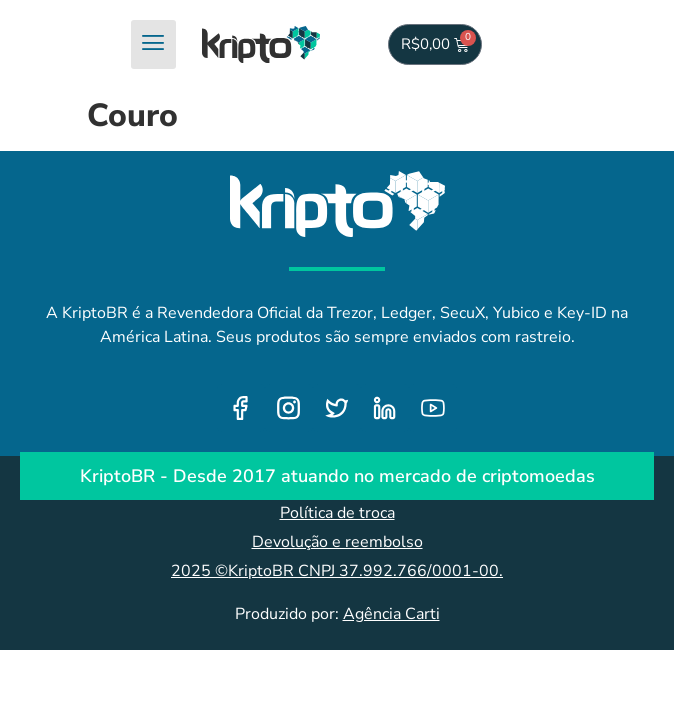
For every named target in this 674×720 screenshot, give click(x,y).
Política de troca (337, 513)
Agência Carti (391, 614)
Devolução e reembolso (337, 542)
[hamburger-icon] (153, 44)
